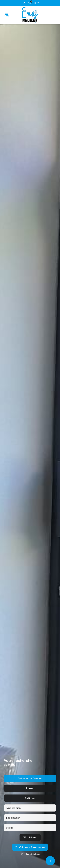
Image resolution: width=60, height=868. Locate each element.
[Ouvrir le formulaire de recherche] (30, 850)
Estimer (30, 811)
